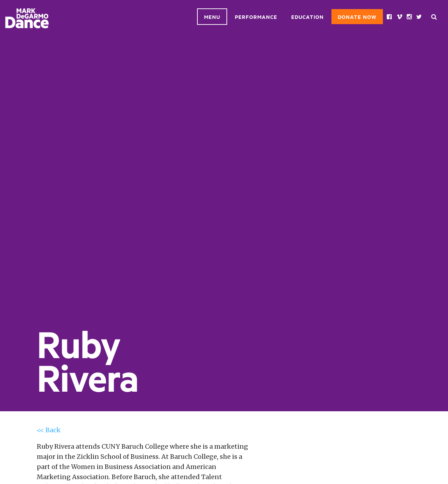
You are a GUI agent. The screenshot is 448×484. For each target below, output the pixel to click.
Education (307, 17)
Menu (212, 17)
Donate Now (357, 17)
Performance (256, 17)
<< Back (49, 430)
